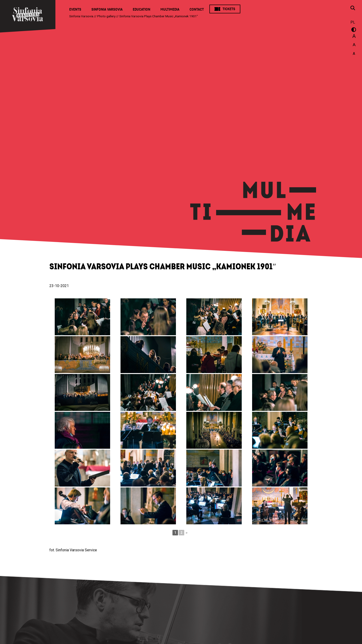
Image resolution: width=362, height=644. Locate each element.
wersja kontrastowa (353, 30)
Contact (197, 9)
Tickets (229, 9)
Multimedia (170, 9)
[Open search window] (353, 9)
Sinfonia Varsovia (107, 9)
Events (75, 9)
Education (142, 9)
